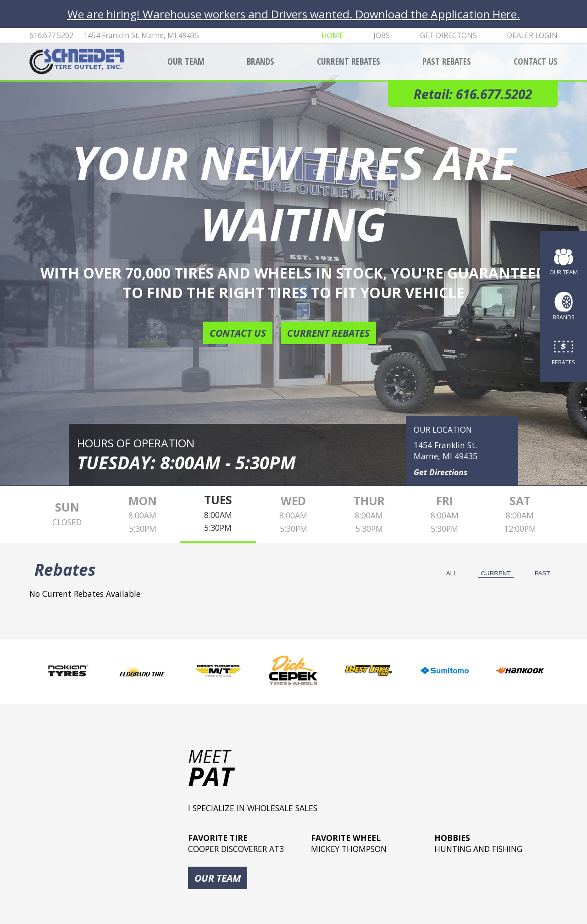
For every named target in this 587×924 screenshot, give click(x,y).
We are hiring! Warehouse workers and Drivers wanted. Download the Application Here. (294, 14)
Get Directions (440, 472)
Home (332, 35)
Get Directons (449, 35)
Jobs (382, 35)
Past (543, 573)
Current (496, 573)
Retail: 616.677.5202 (473, 94)
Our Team (186, 61)
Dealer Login (532, 35)
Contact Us (536, 61)
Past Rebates (447, 61)
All (452, 573)
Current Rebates (349, 61)
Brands (260, 61)
